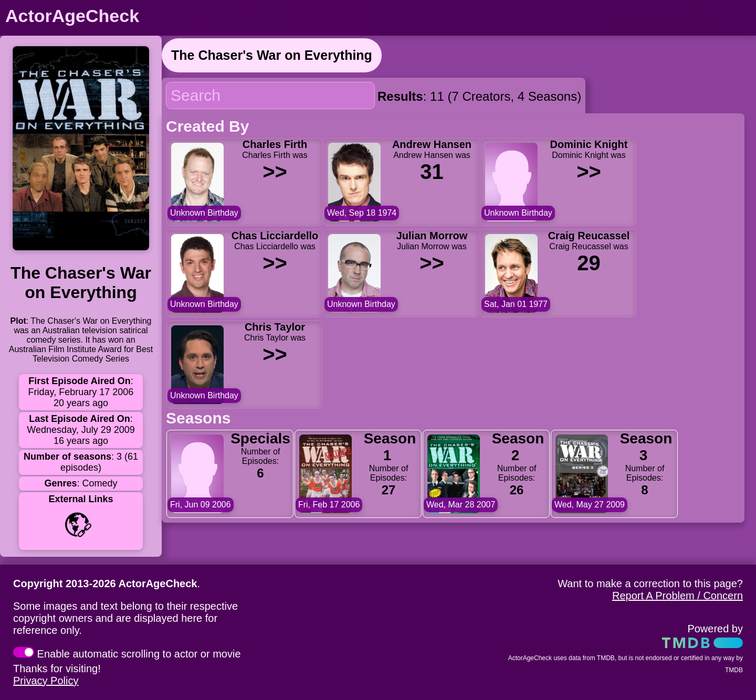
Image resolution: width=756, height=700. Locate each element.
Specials (260, 438)
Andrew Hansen (432, 144)
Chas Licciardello (275, 236)
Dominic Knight (589, 144)
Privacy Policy (46, 681)
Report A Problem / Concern (678, 596)
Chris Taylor (275, 327)
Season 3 (646, 447)
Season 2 (518, 447)
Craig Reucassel (589, 236)
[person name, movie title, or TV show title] (261, 17)
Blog (634, 17)
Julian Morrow (432, 236)
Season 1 (390, 447)
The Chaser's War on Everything (272, 55)
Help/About (707, 17)
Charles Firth (275, 144)
